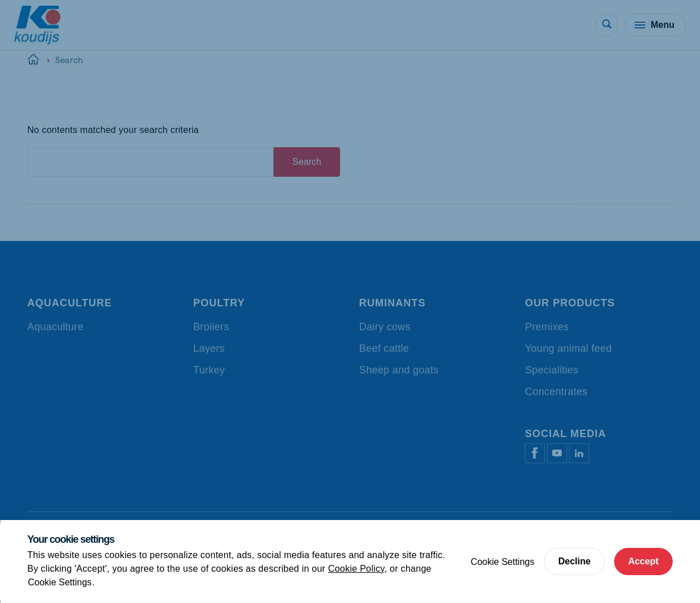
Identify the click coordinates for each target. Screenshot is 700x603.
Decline (575, 561)
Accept (643, 561)
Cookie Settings (60, 582)
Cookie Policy (356, 569)
